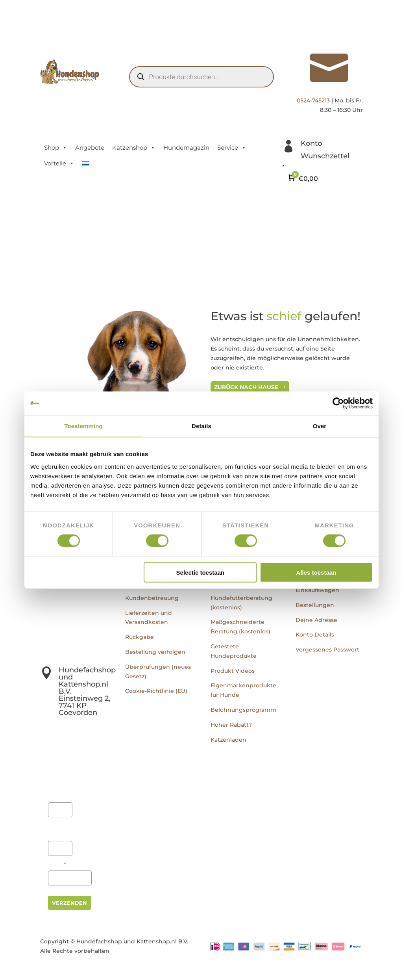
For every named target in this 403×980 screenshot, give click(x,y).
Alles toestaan (316, 572)
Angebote (90, 148)
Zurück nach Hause (246, 387)
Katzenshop (134, 148)
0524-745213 (313, 100)
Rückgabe (140, 637)
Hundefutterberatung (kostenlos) (241, 603)
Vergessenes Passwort (327, 650)
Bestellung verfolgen (155, 652)
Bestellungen (315, 605)
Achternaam (59, 830)
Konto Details (315, 635)
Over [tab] (320, 426)
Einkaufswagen (317, 590)
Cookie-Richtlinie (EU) (156, 691)
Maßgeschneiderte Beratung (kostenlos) (240, 627)
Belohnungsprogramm (243, 710)
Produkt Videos (233, 671)
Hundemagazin (186, 148)
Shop (56, 148)
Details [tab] (201, 426)
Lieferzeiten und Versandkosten (149, 618)
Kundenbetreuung (152, 598)
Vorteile (59, 163)
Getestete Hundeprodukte (234, 651)
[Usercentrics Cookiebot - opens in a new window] (338, 403)
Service (232, 148)
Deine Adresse (316, 620)
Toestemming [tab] (83, 426)
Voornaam (60, 791)
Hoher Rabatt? (231, 725)
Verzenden (69, 903)
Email (57, 864)
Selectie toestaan (201, 572)
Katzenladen (228, 740)
